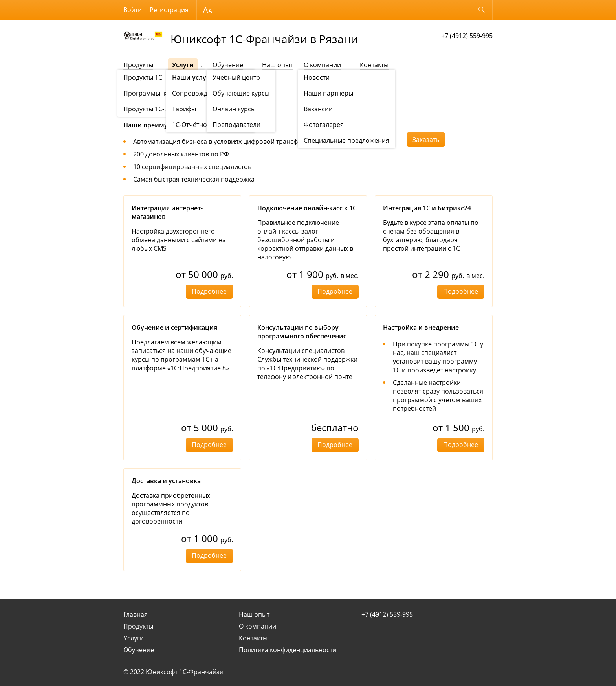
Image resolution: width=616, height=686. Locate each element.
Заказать (426, 140)
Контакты (374, 65)
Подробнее (209, 291)
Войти (133, 10)
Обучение (228, 65)
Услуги (183, 65)
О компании (322, 65)
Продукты (138, 65)
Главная (136, 614)
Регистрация (169, 10)
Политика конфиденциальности (288, 650)
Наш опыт (277, 65)
